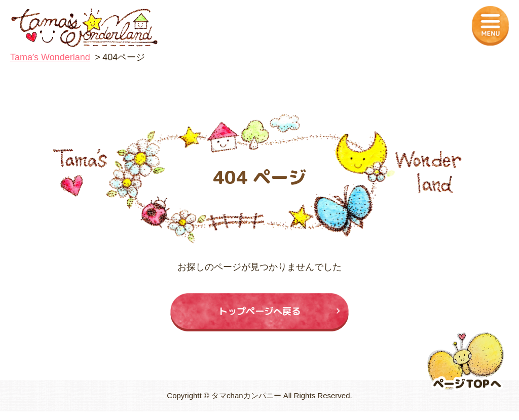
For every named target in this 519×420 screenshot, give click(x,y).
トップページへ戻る (260, 315)
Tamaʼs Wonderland (50, 57)
